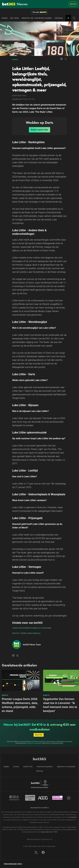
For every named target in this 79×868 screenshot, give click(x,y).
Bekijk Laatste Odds (40, 130)
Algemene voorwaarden (34, 743)
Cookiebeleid (72, 817)
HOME (5, 18)
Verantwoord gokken (45, 767)
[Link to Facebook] (62, 60)
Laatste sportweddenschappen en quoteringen (32, 628)
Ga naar (39, 12)
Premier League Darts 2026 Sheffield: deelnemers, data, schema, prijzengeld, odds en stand (20, 705)
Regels (6, 767)
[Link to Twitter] (66, 60)
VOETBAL (59, 18)
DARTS (15, 59)
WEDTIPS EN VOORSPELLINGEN (37, 18)
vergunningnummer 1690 (49, 832)
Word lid (73, 4)
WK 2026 (15, 18)
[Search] (74, 18)
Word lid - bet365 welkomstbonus (26, 633)
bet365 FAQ (28, 767)
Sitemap (39, 771)
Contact (16, 767)
